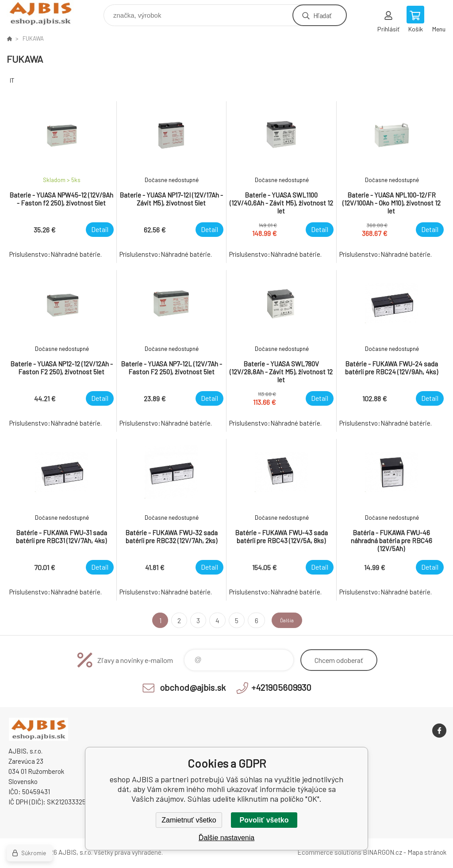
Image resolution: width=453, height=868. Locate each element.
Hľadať (322, 15)
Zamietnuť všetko (189, 820)
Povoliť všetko (264, 820)
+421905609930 (281, 687)
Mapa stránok (427, 852)
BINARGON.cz (382, 852)
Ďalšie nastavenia (226, 838)
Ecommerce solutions (329, 852)
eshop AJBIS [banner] (46, 13)
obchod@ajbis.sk (193, 687)
